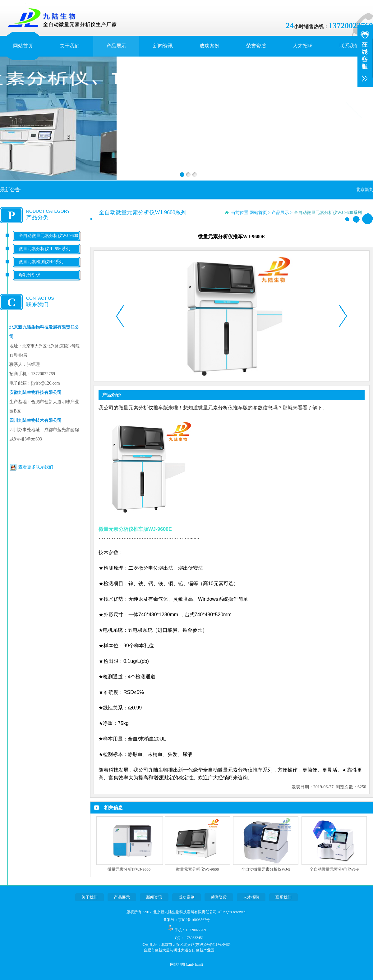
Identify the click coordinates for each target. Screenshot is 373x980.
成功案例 (210, 46)
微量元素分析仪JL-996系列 (44, 249)
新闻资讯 (163, 46)
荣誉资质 (256, 46)
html (198, 964)
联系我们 (349, 46)
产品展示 (116, 46)
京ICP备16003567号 (194, 920)
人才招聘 (303, 46)
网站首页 (23, 46)
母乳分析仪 (30, 275)
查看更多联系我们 (36, 467)
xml (190, 964)
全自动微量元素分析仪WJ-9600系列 (48, 241)
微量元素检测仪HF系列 (41, 262)
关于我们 (70, 46)
